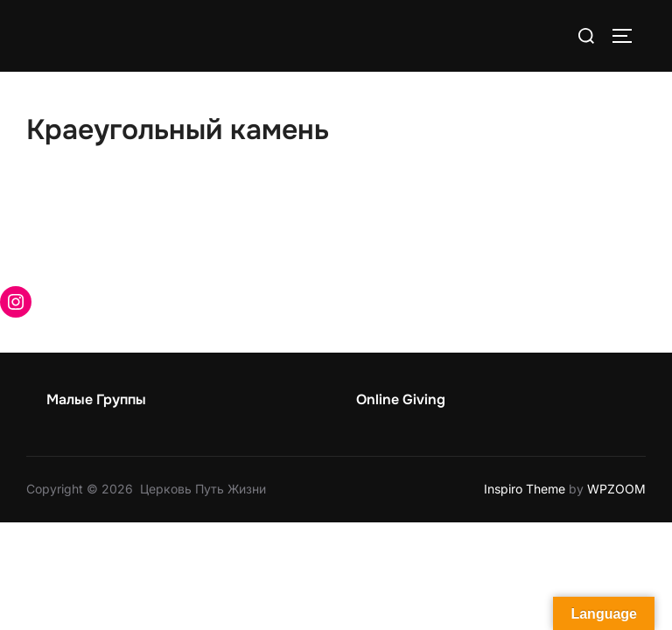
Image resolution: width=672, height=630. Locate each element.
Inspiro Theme (525, 489)
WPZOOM (616, 489)
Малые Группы (96, 399)
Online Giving (401, 399)
